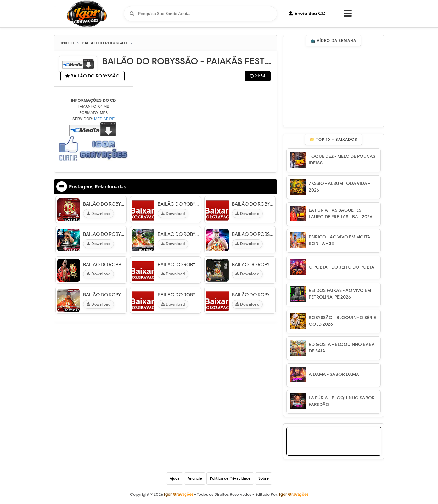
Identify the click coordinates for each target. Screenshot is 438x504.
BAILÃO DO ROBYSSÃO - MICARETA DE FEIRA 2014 (179, 265)
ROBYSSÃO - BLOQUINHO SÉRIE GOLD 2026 (342, 321)
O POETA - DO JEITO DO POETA (342, 267)
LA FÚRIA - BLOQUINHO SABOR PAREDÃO (342, 401)
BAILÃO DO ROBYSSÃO (93, 76)
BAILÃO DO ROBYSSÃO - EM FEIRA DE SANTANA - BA (253, 295)
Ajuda (175, 478)
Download (98, 213)
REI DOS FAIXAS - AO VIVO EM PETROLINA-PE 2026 (340, 294)
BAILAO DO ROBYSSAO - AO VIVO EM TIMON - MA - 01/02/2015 (179, 295)
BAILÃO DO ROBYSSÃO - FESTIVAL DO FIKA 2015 (104, 234)
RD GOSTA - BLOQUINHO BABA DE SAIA (342, 348)
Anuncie (195, 478)
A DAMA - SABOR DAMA (334, 374)
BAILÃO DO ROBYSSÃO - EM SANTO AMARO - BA (253, 204)
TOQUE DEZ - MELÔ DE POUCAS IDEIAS (342, 160)
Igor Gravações (294, 494)
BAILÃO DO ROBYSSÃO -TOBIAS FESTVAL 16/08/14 (179, 204)
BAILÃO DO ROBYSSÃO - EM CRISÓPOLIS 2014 (179, 234)
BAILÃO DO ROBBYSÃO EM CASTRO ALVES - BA (104, 265)
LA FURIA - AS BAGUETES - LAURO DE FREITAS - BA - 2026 (340, 214)
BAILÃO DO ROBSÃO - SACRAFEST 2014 (253, 234)
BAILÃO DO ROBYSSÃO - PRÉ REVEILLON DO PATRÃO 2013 (104, 295)
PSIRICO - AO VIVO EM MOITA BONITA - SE (340, 240)
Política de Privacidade (230, 478)
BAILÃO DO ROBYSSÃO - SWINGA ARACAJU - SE (253, 265)
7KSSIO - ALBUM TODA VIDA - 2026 (339, 187)
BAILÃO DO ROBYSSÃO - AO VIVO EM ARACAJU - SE (104, 204)
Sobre (264, 478)
